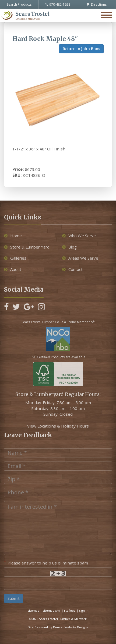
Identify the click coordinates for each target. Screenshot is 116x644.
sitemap (34, 610)
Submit (14, 598)
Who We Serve (79, 236)
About (13, 269)
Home (13, 236)
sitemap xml (52, 610)
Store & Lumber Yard (27, 247)
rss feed (70, 610)
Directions (97, 4)
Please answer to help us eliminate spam (46, 562)
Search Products (19, 4)
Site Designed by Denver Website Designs (58, 627)
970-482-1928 (58, 4)
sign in (84, 610)
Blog (69, 247)
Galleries (15, 258)
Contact (72, 269)
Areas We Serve (80, 258)
